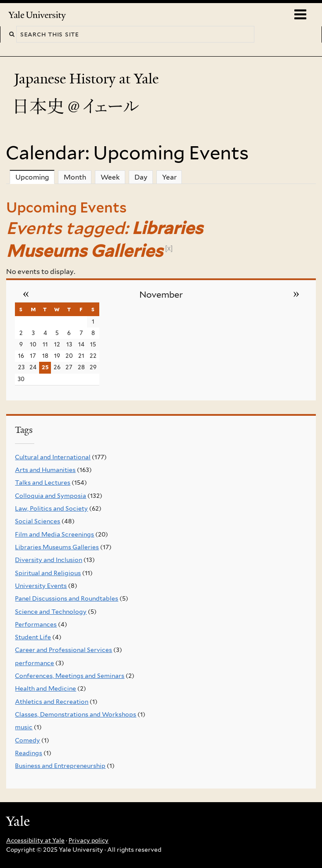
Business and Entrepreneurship (60, 766)
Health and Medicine (45, 688)
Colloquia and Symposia (51, 496)
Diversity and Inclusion (49, 560)
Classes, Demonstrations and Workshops (76, 714)
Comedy (27, 740)
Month (75, 177)
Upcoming (35, 177)
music (24, 727)
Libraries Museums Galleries (57, 547)
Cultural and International (53, 457)
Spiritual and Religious (48, 573)
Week (110, 177)
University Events (41, 586)
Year (169, 177)
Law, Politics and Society (51, 508)
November (161, 295)
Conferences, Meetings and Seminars (70, 676)
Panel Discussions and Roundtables (67, 598)
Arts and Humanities (45, 470)
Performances (36, 624)
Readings (29, 753)
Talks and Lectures (43, 483)
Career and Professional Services (63, 650)
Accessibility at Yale (35, 840)
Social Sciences (38, 521)
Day (141, 177)
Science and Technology (51, 612)
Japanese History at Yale (88, 79)
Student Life (33, 637)
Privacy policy (89, 840)
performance (34, 663)
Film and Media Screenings (54, 534)
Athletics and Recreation (52, 702)
